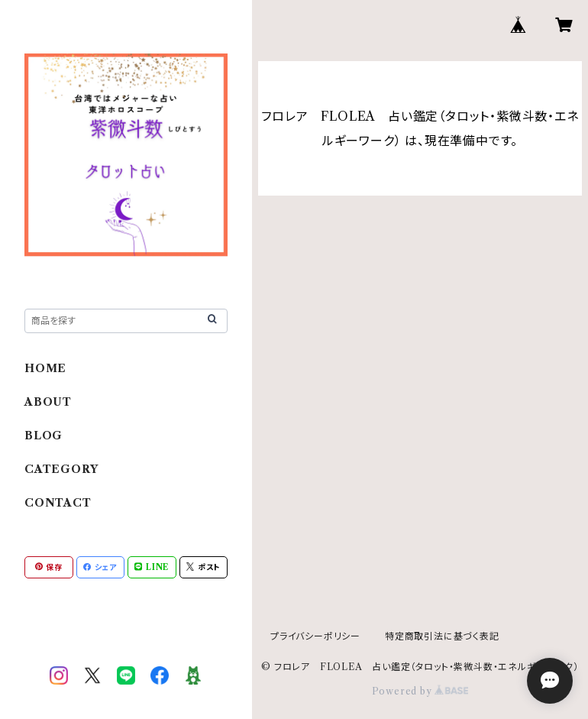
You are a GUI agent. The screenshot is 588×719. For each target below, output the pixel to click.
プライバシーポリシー (315, 636)
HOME (45, 368)
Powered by (420, 691)
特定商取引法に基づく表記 (442, 636)
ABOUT (48, 402)
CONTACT (58, 503)
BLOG (44, 436)
